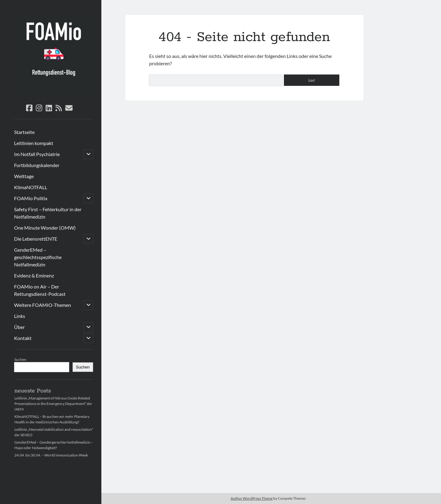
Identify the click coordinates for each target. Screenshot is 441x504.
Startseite (24, 132)
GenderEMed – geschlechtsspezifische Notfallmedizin (38, 257)
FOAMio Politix (31, 198)
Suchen (20, 359)
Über (19, 327)
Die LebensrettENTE (36, 239)
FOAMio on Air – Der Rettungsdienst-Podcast (40, 290)
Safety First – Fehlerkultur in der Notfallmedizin (48, 213)
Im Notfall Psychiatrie (37, 154)
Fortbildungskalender (37, 165)
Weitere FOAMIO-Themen (43, 305)
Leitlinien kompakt (34, 143)
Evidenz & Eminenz (34, 275)
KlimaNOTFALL (31, 187)
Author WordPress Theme (252, 498)
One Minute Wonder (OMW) (45, 228)
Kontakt (23, 338)
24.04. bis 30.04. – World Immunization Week (51, 455)
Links (20, 316)
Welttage (24, 176)
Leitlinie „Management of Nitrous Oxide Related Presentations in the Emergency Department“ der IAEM (53, 404)
